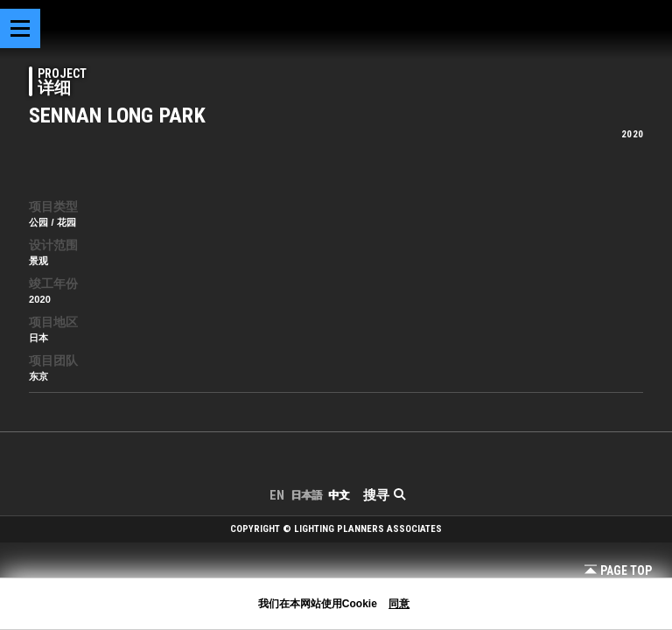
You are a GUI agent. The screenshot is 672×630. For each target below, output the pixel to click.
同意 (399, 604)
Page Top (618, 570)
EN (277, 495)
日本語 (306, 495)
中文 (339, 495)
